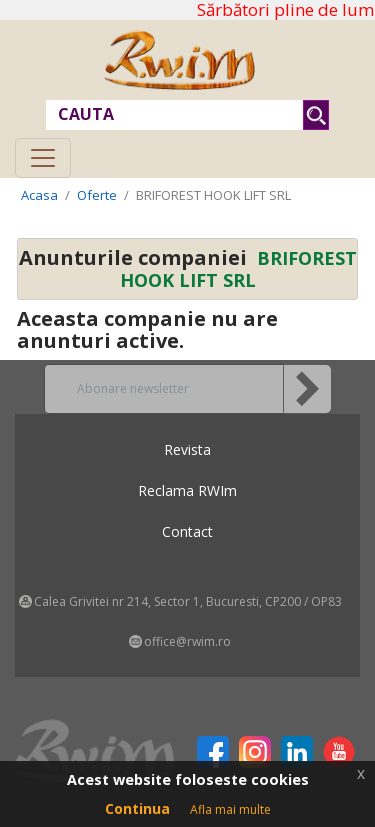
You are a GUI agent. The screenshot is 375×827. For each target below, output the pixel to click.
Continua (137, 808)
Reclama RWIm (187, 490)
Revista (187, 449)
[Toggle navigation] (43, 158)
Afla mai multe (230, 809)
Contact (187, 531)
